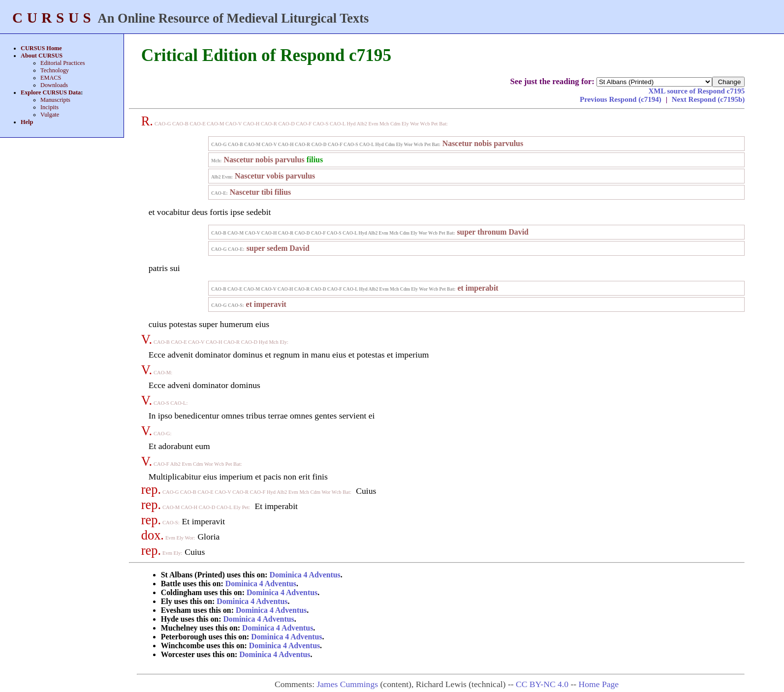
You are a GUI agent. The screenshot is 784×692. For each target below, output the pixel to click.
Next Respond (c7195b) (708, 99)
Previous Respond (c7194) (622, 99)
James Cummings (347, 684)
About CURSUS (42, 56)
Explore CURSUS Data (51, 92)
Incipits (49, 107)
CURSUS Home (41, 48)
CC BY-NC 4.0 (542, 684)
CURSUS (54, 18)
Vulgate (50, 115)
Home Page (599, 684)
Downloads (54, 85)
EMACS (51, 78)
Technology (55, 70)
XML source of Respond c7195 (696, 91)
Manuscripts (55, 100)
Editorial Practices (63, 63)
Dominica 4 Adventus (305, 575)
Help (27, 122)
